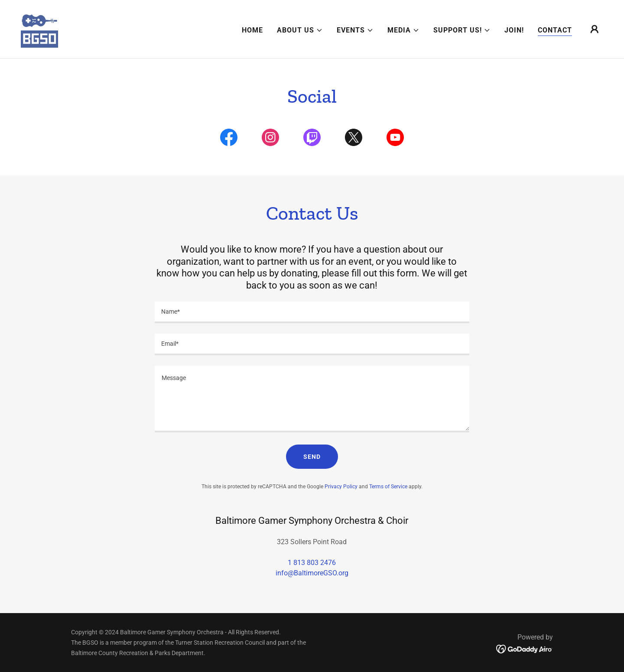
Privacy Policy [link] (341, 487)
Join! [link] (514, 30)
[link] (39, 28)
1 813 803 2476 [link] (312, 563)
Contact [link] (555, 30)
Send (312, 457)
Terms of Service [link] (388, 487)
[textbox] (312, 312)
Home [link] (252, 30)
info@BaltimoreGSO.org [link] (312, 573)
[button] (300, 30)
